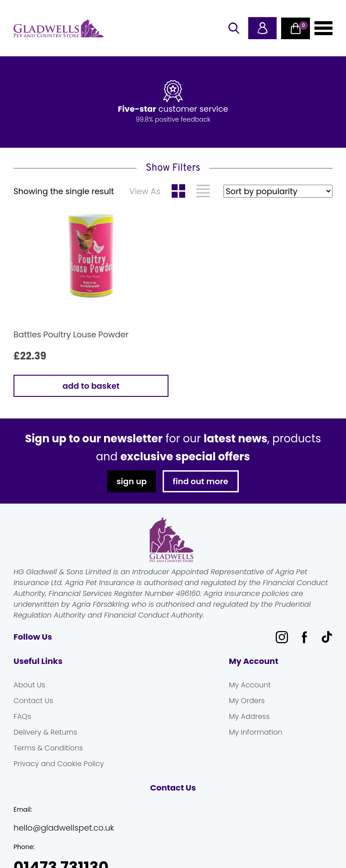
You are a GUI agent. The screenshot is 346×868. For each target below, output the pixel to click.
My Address (249, 716)
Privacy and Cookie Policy (59, 764)
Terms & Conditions (48, 748)
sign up (131, 481)
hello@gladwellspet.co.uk (64, 828)
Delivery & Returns (45, 732)
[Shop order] (278, 191)
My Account (250, 685)
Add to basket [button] (91, 386)
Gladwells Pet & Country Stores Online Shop (59, 28)
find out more (201, 481)
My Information (256, 732)
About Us (29, 685)
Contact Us (33, 701)
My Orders (247, 701)
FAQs (22, 716)
